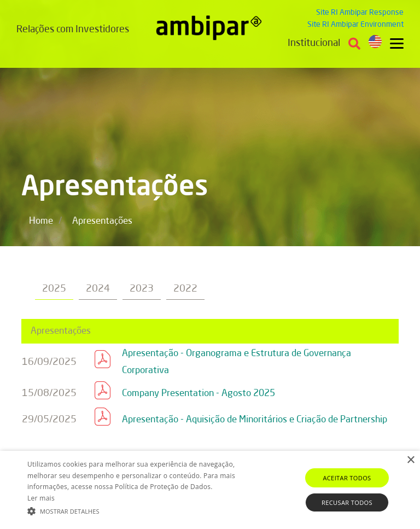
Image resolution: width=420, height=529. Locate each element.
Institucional (314, 43)
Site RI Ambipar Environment (355, 25)
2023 (142, 289)
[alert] (210, 490)
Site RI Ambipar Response (360, 13)
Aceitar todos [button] (347, 478)
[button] (146, 510)
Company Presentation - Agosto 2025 (199, 394)
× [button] (410, 460)
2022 (185, 289)
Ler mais (41, 498)
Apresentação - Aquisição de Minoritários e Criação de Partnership (255, 420)
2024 (98, 289)
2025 (54, 289)
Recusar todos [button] (347, 502)
